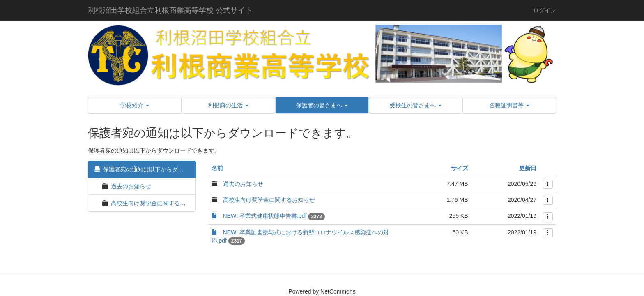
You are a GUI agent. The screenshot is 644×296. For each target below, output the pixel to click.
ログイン (545, 10)
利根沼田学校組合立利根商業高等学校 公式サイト (170, 10)
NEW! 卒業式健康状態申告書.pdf (265, 216)
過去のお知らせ (131, 186)
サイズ (460, 168)
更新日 (528, 168)
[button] (135, 105)
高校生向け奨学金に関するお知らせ (157, 203)
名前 (217, 168)
